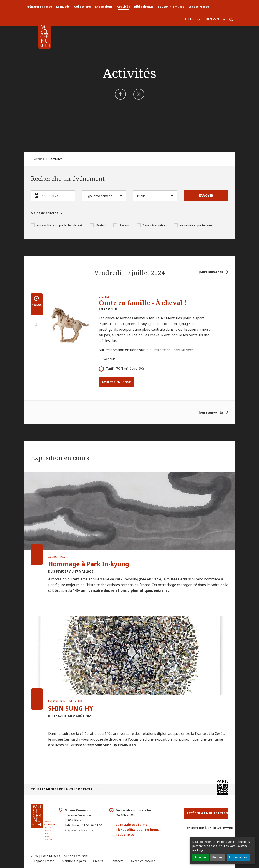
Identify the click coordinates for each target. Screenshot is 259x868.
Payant (121, 225)
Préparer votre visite (79, 830)
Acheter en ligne (116, 382)
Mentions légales (74, 861)
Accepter (200, 857)
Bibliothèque (144, 7)
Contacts (117, 861)
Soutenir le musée (171, 7)
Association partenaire (193, 225)
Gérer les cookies (143, 861)
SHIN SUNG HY (71, 708)
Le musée (63, 7)
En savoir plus (238, 857)
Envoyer (206, 195)
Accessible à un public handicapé (57, 225)
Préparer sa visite (39, 7)
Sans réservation (152, 225)
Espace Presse (199, 7)
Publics (192, 19)
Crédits (98, 861)
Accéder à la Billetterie (207, 813)
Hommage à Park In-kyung (89, 564)
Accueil (39, 159)
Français (216, 19)
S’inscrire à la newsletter (207, 828)
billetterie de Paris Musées (172, 350)
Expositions (104, 7)
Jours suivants (211, 272)
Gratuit (98, 225)
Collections (82, 7)
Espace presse (44, 861)
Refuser (218, 857)
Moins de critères (45, 213)
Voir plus (109, 359)
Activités (123, 7)
